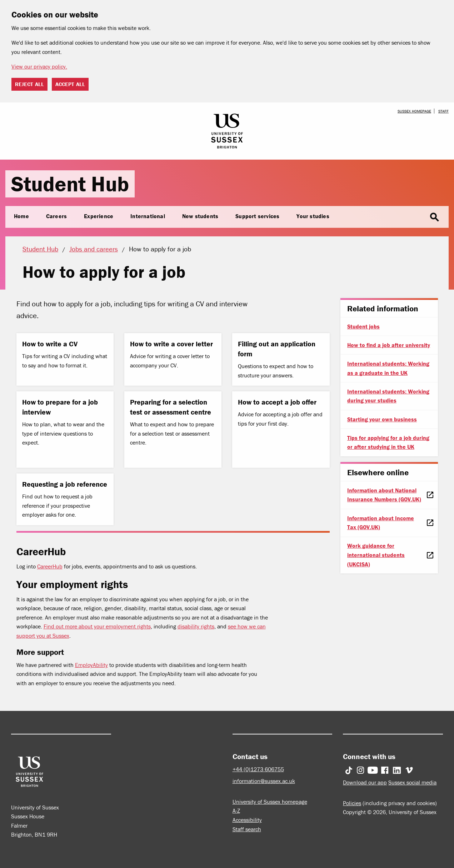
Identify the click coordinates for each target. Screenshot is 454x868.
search (434, 217)
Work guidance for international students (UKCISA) (376, 555)
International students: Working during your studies (388, 396)
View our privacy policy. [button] (39, 66)
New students (200, 216)
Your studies (313, 216)
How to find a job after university (389, 345)
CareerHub (50, 566)
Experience (99, 216)
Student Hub (70, 184)
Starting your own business (382, 419)
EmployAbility (91, 665)
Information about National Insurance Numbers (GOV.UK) (384, 495)
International (148, 216)
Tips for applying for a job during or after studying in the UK (388, 442)
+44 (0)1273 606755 (258, 769)
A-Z (236, 811)
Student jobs (363, 326)
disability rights (196, 626)
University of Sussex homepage (270, 802)
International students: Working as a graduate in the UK (388, 368)
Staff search (247, 829)
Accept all (70, 84)
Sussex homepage (414, 111)
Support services (257, 216)
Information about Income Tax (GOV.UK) (381, 523)
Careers (56, 216)
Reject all (29, 84)
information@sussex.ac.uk (264, 781)
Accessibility (247, 820)
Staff (443, 111)
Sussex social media (412, 782)
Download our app (365, 782)
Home (21, 216)
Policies (352, 803)
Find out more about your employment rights (97, 626)
